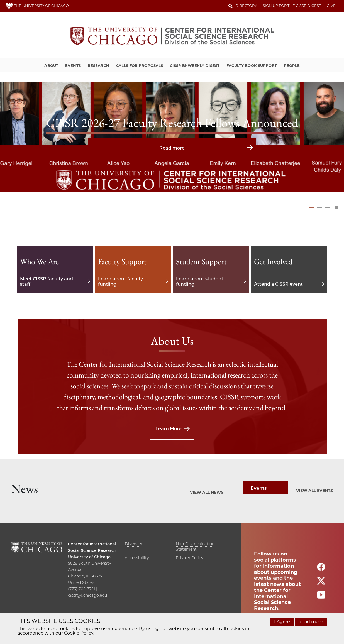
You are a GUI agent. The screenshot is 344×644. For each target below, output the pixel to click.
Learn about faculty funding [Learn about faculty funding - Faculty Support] (133, 270)
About (51, 65)
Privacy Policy (190, 558)
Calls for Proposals (140, 65)
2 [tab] (319, 207)
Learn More (169, 429)
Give (331, 6)
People (292, 65)
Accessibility (137, 558)
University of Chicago (89, 557)
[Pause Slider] (336, 207)
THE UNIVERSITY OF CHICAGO (37, 6)
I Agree (282, 622)
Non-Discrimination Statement (195, 547)
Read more (172, 148)
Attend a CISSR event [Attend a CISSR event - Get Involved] (289, 270)
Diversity (134, 544)
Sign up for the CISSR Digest (292, 6)
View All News (207, 492)
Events (73, 65)
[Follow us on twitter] (321, 583)
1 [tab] (312, 207)
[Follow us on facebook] (321, 569)
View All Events (314, 491)
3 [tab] (327, 207)
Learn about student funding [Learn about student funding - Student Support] (211, 270)
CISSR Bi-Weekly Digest (195, 65)
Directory (246, 6)
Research (98, 65)
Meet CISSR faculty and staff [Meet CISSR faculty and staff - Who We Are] (55, 270)
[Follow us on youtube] (321, 597)
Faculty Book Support (252, 65)
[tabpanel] (172, 137)
